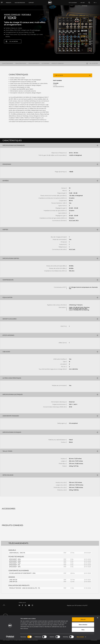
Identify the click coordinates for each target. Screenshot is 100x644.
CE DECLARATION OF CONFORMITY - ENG (22, 573)
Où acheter (14, 41)
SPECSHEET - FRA (15, 563)
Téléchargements (34, 63)
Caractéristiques (8, 63)
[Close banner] (98, 622)
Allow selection (83, 629)
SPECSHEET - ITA (14, 565)
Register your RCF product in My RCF (77, 605)
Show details (80, 641)
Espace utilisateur (67, 619)
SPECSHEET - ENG (15, 561)
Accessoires (45, 63)
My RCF (83, 3)
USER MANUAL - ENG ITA (17, 553)
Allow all (83, 624)
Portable (21, 619)
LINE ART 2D (13, 580)
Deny (83, 634)
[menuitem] (20, 3)
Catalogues (37, 619)
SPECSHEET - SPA (15, 567)
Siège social (86, 619)
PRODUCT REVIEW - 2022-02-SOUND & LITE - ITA (25, 588)
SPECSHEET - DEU (15, 559)
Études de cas (51, 619)
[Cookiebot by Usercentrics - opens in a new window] (10, 641)
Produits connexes (58, 63)
